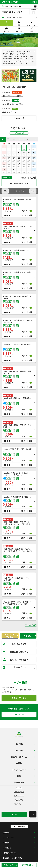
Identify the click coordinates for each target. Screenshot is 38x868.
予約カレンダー (11, 865)
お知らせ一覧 (25, 118)
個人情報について (10, 853)
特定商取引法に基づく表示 (13, 858)
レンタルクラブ (14, 644)
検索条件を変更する (15, 652)
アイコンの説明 (31, 625)
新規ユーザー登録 (24, 698)
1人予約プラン (19, 667)
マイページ (25, 714)
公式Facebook (25, 796)
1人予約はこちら (29, 865)
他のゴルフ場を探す (15, 660)
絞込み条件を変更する (18, 183)
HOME (14, 814)
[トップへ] (33, 814)
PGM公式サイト (24, 804)
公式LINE (25, 788)
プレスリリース (9, 838)
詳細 (34, 2)
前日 (5, 191)
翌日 (33, 191)
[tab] (3, 139)
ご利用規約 (7, 848)
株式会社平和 (25, 800)
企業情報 (6, 833)
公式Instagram (24, 792)
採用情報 (6, 843)
